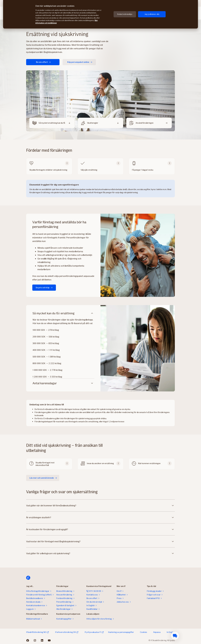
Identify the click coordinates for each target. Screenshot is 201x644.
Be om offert (43, 62)
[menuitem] (175, 636)
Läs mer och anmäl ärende (43, 478)
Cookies (144, 632)
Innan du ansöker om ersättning (100, 463)
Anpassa (157, 632)
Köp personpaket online (80, 62)
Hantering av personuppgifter (121, 632)
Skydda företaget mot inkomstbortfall (45, 464)
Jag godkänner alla (152, 14)
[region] (100, 14)
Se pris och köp (44, 288)
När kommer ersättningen (149, 463)
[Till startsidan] (28, 578)
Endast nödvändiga (125, 14)
